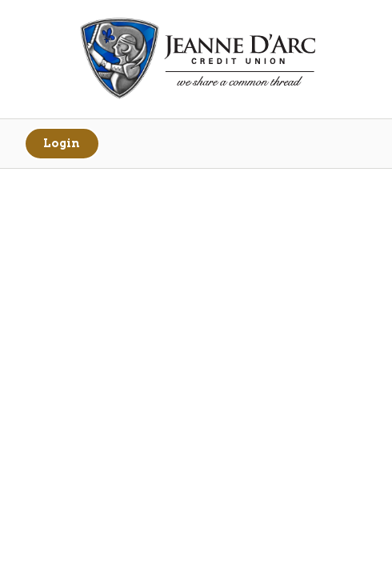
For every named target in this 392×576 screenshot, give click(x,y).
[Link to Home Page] (196, 60)
